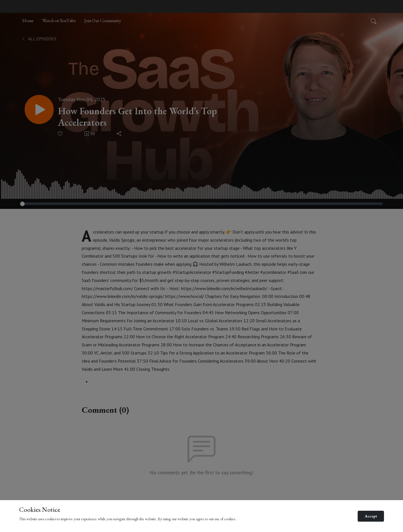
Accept (371, 516)
